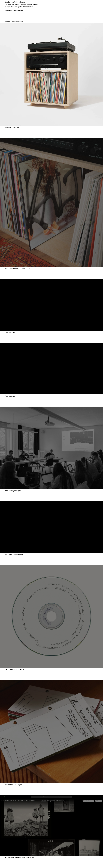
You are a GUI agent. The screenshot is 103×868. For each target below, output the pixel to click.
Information (18, 11)
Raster (7, 21)
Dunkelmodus (17, 21)
